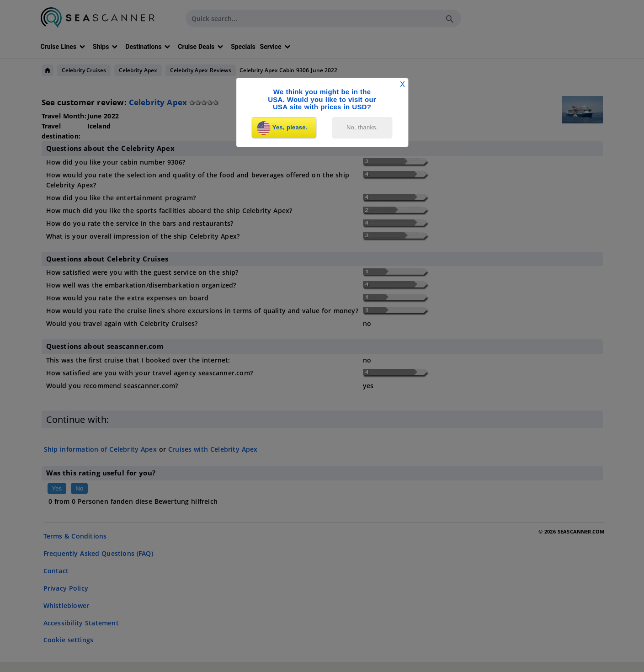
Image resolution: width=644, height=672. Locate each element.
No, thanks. (362, 127)
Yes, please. (282, 128)
